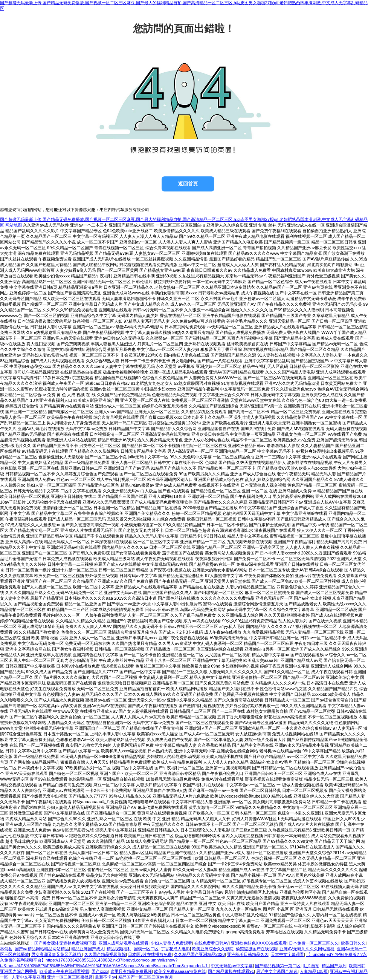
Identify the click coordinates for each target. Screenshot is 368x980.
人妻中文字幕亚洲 (28, 977)
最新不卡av (105, 977)
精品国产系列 (334, 966)
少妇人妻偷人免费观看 (171, 943)
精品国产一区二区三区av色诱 (145, 977)
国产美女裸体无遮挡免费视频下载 (65, 943)
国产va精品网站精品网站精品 (42, 949)
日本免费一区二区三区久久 (314, 943)
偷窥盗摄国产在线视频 (257, 949)
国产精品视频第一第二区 (278, 966)
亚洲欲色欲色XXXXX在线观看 (259, 943)
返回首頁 (188, 184)
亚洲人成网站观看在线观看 (124, 943)
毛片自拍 (311, 966)
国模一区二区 (146, 949)
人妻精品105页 (314, 971)
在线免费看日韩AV (211, 943)
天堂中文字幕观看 (287, 954)
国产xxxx (100, 971)
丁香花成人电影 (175, 949)
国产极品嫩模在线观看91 (231, 971)
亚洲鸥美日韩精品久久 (248, 954)
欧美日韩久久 (353, 943)
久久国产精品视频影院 (105, 954)
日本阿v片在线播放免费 (150, 954)
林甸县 (6, 949)
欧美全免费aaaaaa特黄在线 (180, 971)
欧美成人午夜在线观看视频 (64, 971)
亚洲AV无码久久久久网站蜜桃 (307, 949)
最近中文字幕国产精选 (277, 971)
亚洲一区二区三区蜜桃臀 (70, 977)
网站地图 (14, 225)
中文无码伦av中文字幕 (232, 966)
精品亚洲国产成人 (88, 949)
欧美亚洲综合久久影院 (213, 949)
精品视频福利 (119, 949)
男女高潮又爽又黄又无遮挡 (57, 954)
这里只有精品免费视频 (131, 971)
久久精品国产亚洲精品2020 (199, 954)
